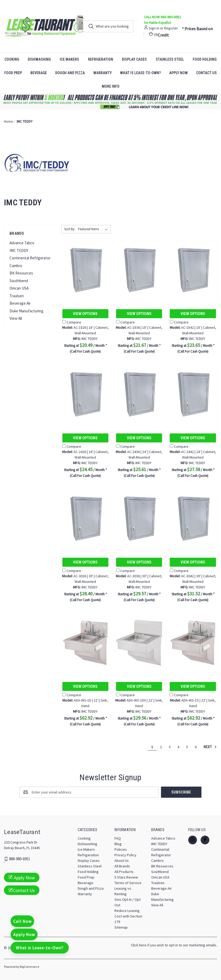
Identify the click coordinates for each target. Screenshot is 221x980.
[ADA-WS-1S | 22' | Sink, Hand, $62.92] (193, 643)
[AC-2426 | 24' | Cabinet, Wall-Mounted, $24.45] (85, 394)
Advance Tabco (22, 243)
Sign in (154, 28)
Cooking (12, 59)
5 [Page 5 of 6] (187, 747)
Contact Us (22, 890)
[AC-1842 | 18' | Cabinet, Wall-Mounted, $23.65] (193, 270)
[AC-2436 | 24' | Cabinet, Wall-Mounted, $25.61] (139, 394)
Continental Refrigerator (30, 258)
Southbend (19, 281)
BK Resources (21, 273)
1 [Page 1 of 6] (152, 747)
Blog (118, 844)
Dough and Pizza (70, 73)
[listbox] (94, 229)
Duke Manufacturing (26, 311)
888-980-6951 (20, 859)
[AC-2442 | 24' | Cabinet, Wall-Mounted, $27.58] (193, 394)
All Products (124, 871)
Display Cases (134, 59)
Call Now (22, 921)
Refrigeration (101, 59)
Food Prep (13, 73)
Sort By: (70, 229)
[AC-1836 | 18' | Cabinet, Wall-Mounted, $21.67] (139, 270)
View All (16, 318)
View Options (85, 314)
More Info (111, 86)
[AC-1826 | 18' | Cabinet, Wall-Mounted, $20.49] (85, 270)
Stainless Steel (170, 59)
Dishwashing (39, 59)
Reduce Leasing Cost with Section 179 (128, 916)
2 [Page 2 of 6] (161, 747)
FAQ (118, 838)
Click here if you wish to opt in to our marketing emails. (174, 945)
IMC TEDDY (19, 250)
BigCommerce (29, 966)
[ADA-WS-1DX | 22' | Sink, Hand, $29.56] (139, 643)
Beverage (39, 73)
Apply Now (178, 73)
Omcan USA (19, 288)
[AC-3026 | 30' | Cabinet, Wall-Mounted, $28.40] (85, 519)
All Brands (122, 866)
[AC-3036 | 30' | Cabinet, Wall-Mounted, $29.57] (139, 519)
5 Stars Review (126, 877)
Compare (72, 322)
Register (171, 28)
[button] (111, 102)
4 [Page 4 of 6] (178, 747)
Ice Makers (69, 59)
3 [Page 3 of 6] (170, 747)
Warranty (103, 73)
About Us (122, 860)
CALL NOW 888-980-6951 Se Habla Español (162, 20)
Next (210, 747)
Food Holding (88, 871)
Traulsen (17, 296)
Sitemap (121, 927)
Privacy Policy (125, 855)
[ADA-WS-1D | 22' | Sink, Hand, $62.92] (85, 643)
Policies (121, 849)
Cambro (16, 266)
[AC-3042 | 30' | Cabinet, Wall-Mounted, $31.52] (193, 519)
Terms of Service (128, 883)
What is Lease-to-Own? (140, 73)
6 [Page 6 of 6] (196, 747)
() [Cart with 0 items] (153, 34)
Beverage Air (20, 303)
